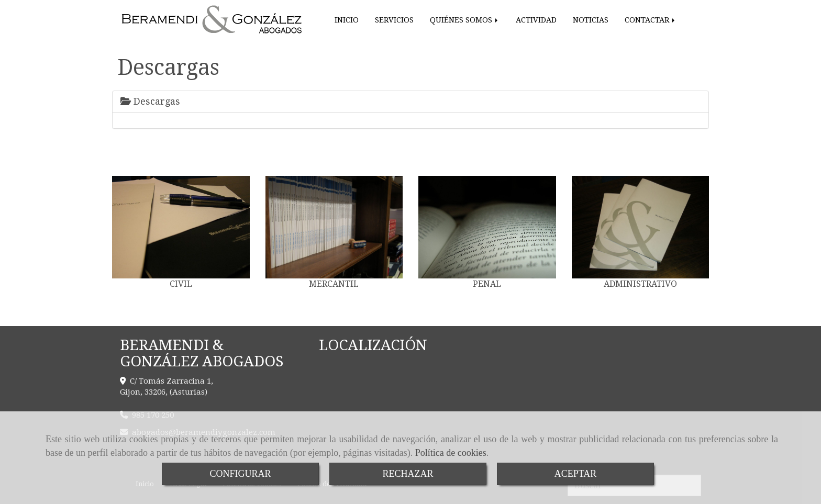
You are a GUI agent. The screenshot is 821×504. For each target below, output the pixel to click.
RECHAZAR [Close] (408, 474)
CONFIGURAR (240, 474)
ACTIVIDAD (536, 20)
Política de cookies (451, 453)
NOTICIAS (591, 20)
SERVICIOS (394, 20)
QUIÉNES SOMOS (465, 20)
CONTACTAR (651, 20)
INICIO (347, 20)
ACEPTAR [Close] (576, 474)
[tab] (410, 102)
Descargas (150, 101)
